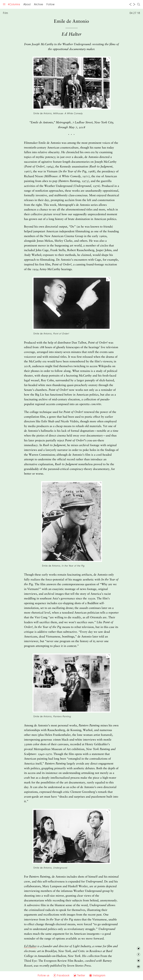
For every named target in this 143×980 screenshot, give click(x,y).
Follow (50, 5)
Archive (39, 5)
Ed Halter (30, 946)
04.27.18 (135, 13)
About (27, 5)
